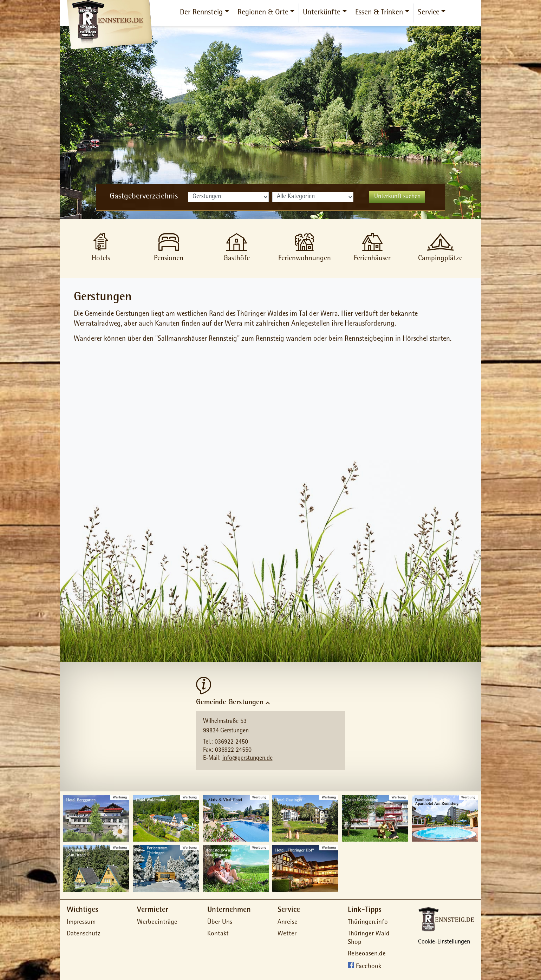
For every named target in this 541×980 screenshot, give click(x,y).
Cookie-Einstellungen (444, 942)
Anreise (288, 923)
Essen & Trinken (379, 13)
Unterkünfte (322, 13)
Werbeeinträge (157, 923)
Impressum (81, 923)
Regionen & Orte (263, 13)
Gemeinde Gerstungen (230, 703)
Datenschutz (84, 934)
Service (429, 13)
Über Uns (220, 923)
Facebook (369, 967)
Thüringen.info (368, 923)
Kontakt (218, 934)
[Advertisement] (270, 406)
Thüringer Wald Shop (369, 939)
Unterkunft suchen (397, 197)
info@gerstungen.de (247, 759)
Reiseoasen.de (367, 954)
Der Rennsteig (201, 13)
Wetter (287, 934)
